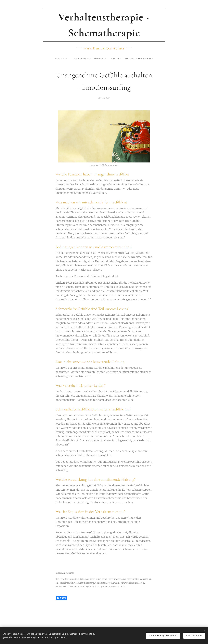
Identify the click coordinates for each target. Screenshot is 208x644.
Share (61, 598)
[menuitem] (56, 59)
